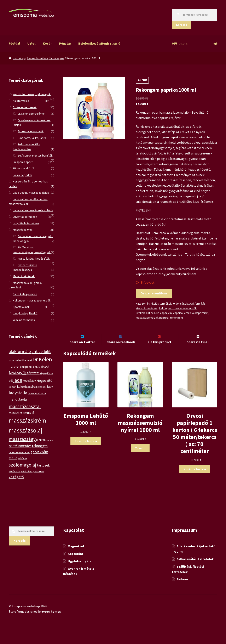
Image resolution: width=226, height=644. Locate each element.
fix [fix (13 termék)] (24, 372)
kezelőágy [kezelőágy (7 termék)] (29, 381)
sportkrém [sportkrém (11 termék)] (39, 452)
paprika (164, 318)
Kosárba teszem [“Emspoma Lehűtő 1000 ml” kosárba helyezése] (86, 450)
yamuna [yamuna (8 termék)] (39, 471)
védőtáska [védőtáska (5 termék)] (27, 471)
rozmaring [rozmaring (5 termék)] (24, 452)
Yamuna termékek (24, 320)
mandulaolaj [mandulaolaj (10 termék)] (18, 399)
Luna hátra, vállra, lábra (32, 138)
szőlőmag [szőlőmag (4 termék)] (22, 458)
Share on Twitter (82, 351)
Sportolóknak (21, 307)
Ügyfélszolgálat (80, 570)
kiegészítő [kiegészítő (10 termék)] (44, 380)
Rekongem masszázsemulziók (178, 308)
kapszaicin (202, 313)
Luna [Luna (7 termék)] (43, 393)
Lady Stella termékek (26, 223)
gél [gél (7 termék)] (11, 381)
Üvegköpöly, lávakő (25, 313)
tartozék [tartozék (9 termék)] (43, 465)
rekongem (176, 318)
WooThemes (51, 620)
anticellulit (152, 313)
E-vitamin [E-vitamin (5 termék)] (14, 367)
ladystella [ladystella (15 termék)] (18, 393)
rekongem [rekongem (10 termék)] (40, 446)
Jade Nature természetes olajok (33, 210)
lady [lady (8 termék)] (50, 386)
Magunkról (76, 555)
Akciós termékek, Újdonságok (46, 58)
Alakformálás (197, 304)
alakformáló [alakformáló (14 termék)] (20, 351)
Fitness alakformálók (31, 131)
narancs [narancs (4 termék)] (49, 440)
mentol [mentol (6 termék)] (40, 440)
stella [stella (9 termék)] (13, 458)
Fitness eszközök (24, 168)
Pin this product (159, 351)
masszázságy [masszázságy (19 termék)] (22, 439)
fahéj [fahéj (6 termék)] (47, 367)
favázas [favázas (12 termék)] (15, 373)
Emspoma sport (23, 162)
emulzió (189, 313)
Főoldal (14, 43)
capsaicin (166, 313)
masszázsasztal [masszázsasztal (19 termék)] (25, 406)
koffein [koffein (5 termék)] (13, 387)
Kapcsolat (76, 562)
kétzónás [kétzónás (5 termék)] (41, 387)
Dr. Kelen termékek (25, 107)
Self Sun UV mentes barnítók (35, 156)
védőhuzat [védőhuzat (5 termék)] (15, 471)
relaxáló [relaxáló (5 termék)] (13, 452)
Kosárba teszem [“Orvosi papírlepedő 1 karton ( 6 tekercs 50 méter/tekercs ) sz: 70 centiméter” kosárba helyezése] (195, 478)
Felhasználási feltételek (195, 568)
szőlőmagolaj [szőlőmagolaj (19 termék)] (22, 465)
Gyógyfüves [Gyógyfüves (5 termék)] (47, 373)
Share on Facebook (121, 351)
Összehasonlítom (154, 293)
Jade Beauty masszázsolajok (31, 193)
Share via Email (198, 351)
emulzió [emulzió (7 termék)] (38, 367)
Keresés (182, 25)
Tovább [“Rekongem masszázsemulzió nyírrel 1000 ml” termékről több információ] (140, 457)
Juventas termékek (25, 217)
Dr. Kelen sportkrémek (31, 114)
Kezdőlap (19, 58)
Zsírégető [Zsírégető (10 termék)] (16, 477)
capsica (178, 313)
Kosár (47, 43)
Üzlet (31, 43)
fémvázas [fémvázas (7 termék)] (33, 373)
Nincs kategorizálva (25, 294)
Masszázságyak (23, 230)
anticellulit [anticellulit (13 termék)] (41, 351)
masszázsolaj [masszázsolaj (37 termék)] (25, 430)
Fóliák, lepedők (22, 175)
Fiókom (182, 588)
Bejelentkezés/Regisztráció (99, 43)
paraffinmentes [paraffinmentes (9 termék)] (20, 446)
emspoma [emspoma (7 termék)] (26, 367)
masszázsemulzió (147, 318)
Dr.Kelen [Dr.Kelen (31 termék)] (42, 359)
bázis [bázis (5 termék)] (11, 360)
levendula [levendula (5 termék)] (33, 393)
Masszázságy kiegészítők (34, 259)
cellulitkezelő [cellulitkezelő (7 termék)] (23, 360)
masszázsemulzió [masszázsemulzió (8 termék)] (21, 413)
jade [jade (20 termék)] (18, 380)
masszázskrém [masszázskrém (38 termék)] (27, 420)
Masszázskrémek (147, 308)
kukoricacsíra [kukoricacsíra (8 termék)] (26, 386)
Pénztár (65, 43)
